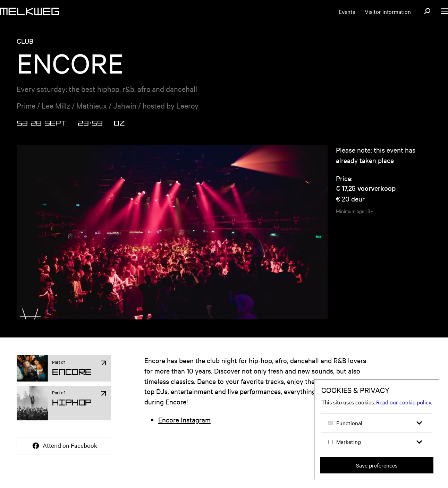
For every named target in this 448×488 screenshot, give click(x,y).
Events (347, 11)
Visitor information (388, 11)
